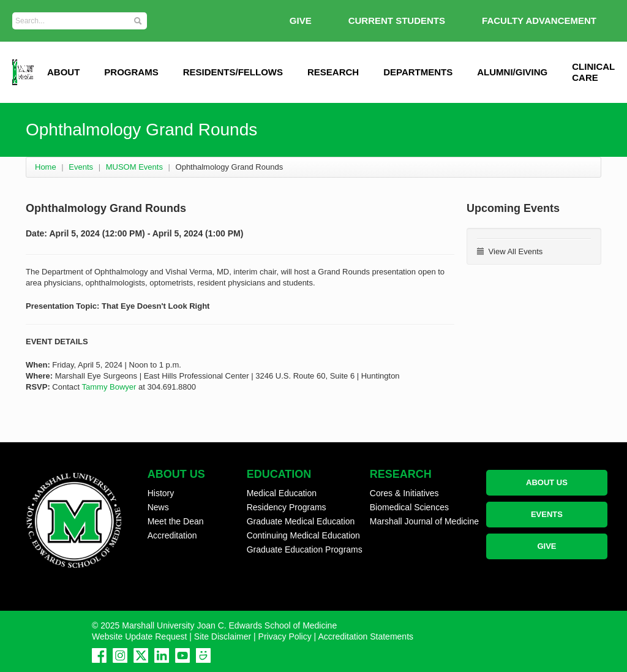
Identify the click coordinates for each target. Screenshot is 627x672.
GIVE (301, 21)
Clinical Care (593, 72)
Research (333, 72)
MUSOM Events (134, 167)
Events (81, 167)
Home (46, 167)
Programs (131, 72)
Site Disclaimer (223, 636)
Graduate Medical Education (301, 521)
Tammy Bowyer (109, 387)
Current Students (397, 21)
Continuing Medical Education (303, 535)
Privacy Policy (285, 636)
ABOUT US (547, 482)
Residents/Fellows (233, 72)
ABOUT (63, 72)
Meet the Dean (176, 521)
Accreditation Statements (366, 636)
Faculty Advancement (539, 21)
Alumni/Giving (512, 72)
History (161, 493)
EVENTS (547, 514)
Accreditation (172, 535)
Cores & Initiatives (404, 493)
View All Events (509, 251)
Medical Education (282, 493)
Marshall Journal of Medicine (424, 521)
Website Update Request (139, 636)
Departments (418, 72)
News (158, 507)
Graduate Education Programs (305, 549)
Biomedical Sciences (409, 507)
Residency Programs (287, 507)
